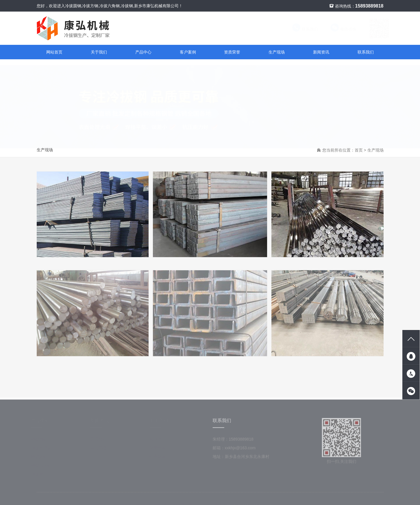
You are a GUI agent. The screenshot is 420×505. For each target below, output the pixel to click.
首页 (359, 150)
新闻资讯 (321, 52)
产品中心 (143, 52)
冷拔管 (39, 475)
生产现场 (277, 52)
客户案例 (188, 52)
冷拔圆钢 (41, 441)
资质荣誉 (232, 52)
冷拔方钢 (41, 458)
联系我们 (299, 29)
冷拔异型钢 (43, 449)
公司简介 (160, 441)
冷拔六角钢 (43, 467)
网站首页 (54, 52)
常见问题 (101, 449)
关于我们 (99, 52)
